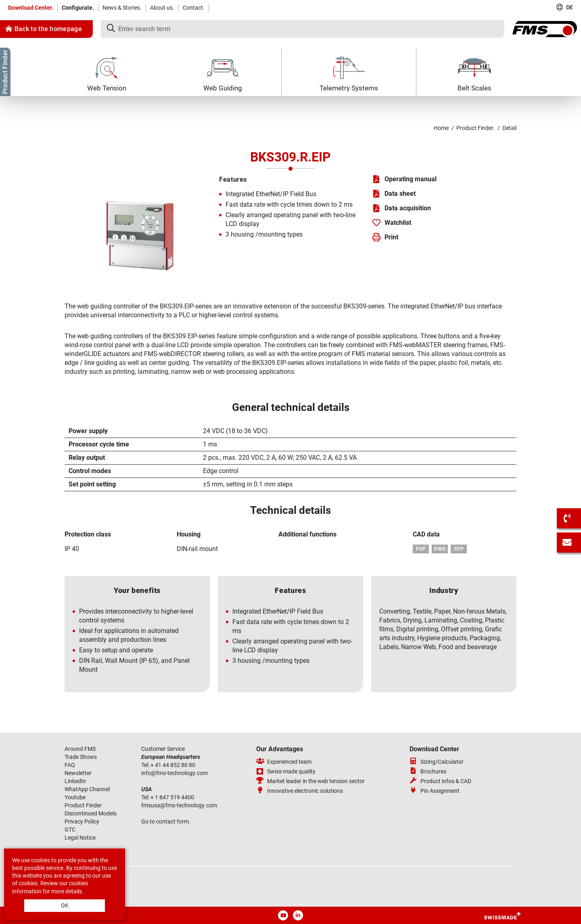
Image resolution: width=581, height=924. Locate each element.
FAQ (70, 765)
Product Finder (83, 805)
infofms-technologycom (175, 773)
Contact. (194, 8)
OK (65, 905)
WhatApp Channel (87, 789)
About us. (162, 8)
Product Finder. (475, 128)
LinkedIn (75, 781)
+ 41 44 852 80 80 (173, 765)
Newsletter (78, 773)
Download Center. (31, 8)
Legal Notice (80, 838)
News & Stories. (122, 8)
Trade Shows (81, 757)
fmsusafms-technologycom (179, 805)
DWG (440, 549)
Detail (509, 128)
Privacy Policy (82, 821)
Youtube (75, 797)
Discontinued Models (91, 813)
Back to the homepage (44, 29)
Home (441, 128)
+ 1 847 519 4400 (173, 797)
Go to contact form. (166, 821)
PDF (421, 549)
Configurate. (78, 8)
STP (459, 549)
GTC (70, 830)
